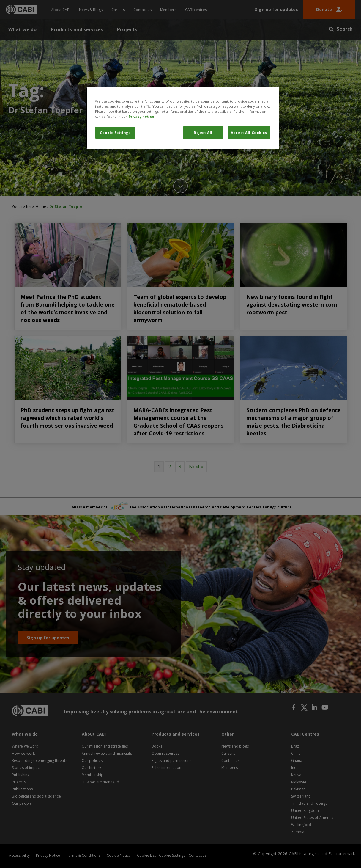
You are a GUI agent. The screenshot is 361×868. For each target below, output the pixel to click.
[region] (183, 118)
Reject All (203, 132)
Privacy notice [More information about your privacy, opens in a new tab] (141, 116)
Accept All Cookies (249, 132)
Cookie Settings (115, 132)
